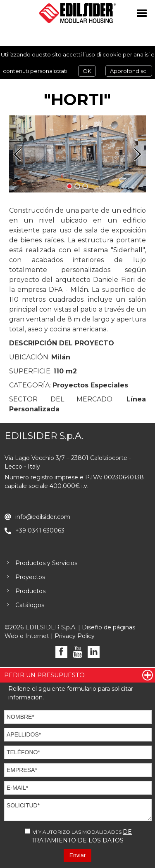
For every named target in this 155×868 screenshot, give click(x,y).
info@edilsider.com (43, 517)
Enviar (78, 855)
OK (87, 71)
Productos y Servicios (46, 563)
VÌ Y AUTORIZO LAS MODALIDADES (78, 836)
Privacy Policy (75, 636)
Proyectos (30, 577)
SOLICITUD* (78, 810)
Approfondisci (129, 71)
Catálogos (30, 605)
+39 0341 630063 (40, 530)
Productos (30, 591)
